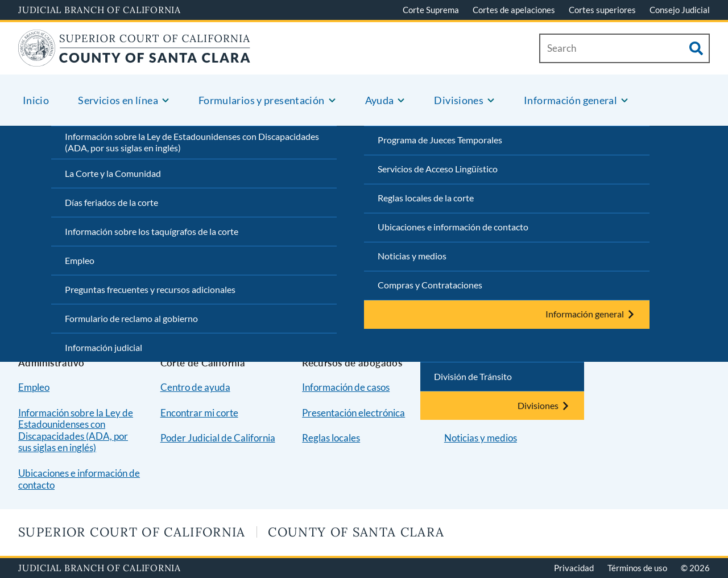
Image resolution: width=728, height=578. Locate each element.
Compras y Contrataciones (430, 285)
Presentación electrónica (353, 413)
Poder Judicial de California (218, 438)
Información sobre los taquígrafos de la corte (152, 231)
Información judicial (104, 347)
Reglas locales (331, 438)
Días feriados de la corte (111, 202)
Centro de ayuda (195, 387)
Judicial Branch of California (100, 10)
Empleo (80, 260)
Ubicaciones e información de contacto (453, 227)
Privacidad (574, 568)
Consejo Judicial (680, 10)
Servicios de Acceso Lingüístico (438, 169)
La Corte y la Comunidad (113, 173)
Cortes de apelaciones (514, 10)
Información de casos (346, 387)
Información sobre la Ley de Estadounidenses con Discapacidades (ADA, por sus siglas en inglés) (192, 142)
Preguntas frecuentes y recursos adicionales (150, 289)
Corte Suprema (431, 10)
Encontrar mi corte (199, 413)
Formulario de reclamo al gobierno (131, 318)
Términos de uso (637, 568)
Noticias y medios (412, 256)
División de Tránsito (473, 376)
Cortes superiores (602, 10)
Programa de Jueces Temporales (440, 140)
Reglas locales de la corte (426, 198)
